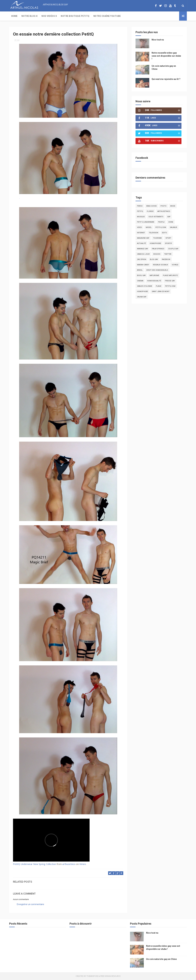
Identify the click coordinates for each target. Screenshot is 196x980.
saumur (173, 227)
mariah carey (143, 265)
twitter (168, 254)
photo (163, 206)
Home (14, 16)
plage (159, 286)
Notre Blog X (29, 16)
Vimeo (83, 864)
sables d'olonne (145, 286)
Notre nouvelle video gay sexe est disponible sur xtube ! (166, 56)
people (161, 222)
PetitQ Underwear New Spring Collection (35, 864)
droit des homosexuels (157, 270)
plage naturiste (170, 275)
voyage (175, 265)
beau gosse (152, 206)
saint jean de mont (161, 291)
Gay (169, 217)
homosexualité (154, 281)
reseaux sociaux (160, 265)
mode (173, 206)
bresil (140, 270)
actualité (141, 243)
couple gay (173, 249)
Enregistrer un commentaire (30, 904)
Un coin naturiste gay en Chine (161, 959)
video (139, 227)
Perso (140, 206)
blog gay (154, 259)
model (149, 227)
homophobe (142, 291)
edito (164, 233)
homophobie (155, 243)
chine (171, 222)
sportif (168, 243)
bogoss (157, 254)
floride (150, 211)
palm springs (158, 249)
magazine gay (143, 238)
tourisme (157, 238)
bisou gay (141, 275)
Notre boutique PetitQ (75, 16)
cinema (140, 281)
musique (141, 217)
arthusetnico (69, 864)
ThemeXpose (92, 976)
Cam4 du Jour (143, 254)
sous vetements (156, 217)
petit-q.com (161, 227)
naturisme (154, 275)
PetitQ (140, 211)
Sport (168, 238)
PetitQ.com (170, 286)
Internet (141, 233)
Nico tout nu (158, 40)
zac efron (142, 259)
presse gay (170, 281)
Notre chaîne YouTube (107, 16)
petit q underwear (146, 222)
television (154, 233)
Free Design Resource (110, 976)
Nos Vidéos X (49, 16)
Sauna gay (142, 297)
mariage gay (143, 249)
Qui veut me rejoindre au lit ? (166, 79)
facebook (166, 259)
